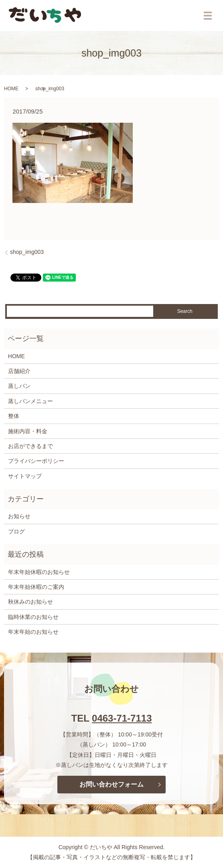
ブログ (16, 531)
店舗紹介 (19, 371)
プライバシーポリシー (36, 461)
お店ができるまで (30, 446)
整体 (14, 416)
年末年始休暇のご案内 (36, 587)
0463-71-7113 (122, 718)
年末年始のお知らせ (33, 632)
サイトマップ (25, 476)
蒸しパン (19, 386)
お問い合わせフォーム (111, 784)
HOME (11, 89)
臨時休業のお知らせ (33, 617)
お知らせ (19, 516)
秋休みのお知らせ (30, 602)
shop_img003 (27, 252)
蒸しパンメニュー (30, 401)
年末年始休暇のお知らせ (39, 572)
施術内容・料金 (28, 431)
